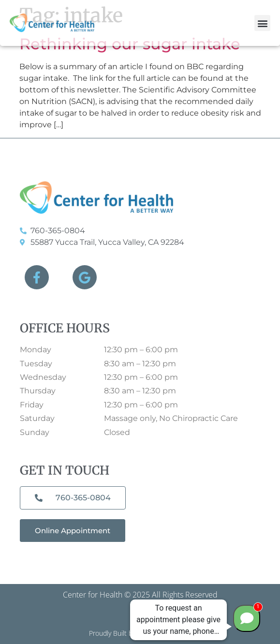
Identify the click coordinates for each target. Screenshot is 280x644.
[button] (262, 23)
